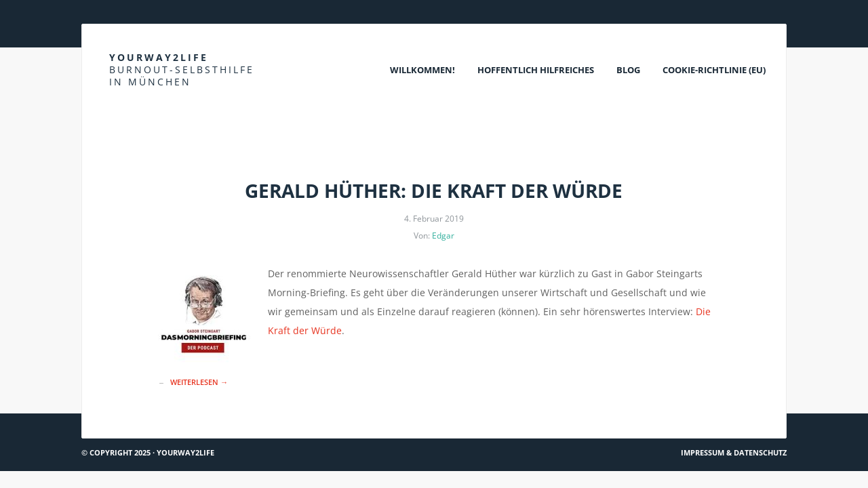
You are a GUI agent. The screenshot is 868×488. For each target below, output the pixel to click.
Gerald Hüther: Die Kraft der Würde (434, 190)
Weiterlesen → (199, 382)
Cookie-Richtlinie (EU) (714, 70)
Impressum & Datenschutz (734, 452)
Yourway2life (182, 69)
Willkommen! (422, 70)
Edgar (443, 236)
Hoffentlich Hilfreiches (536, 70)
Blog (628, 70)
